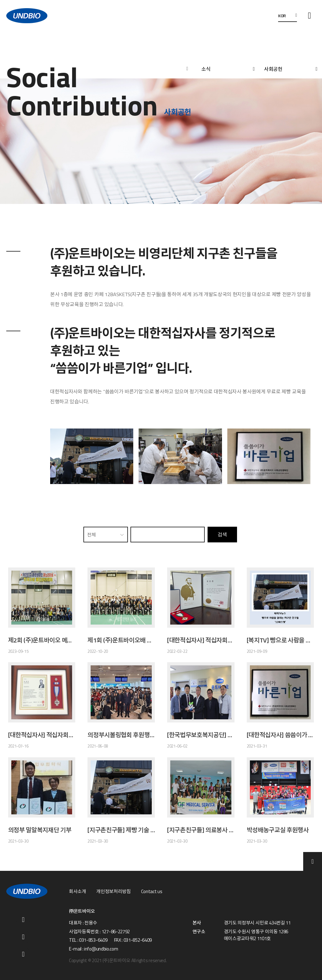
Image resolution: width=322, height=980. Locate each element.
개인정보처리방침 (113, 892)
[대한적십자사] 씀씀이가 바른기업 (280, 735)
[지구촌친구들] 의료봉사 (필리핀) (201, 830)
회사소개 (78, 892)
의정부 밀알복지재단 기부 (40, 830)
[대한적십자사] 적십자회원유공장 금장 (201, 640)
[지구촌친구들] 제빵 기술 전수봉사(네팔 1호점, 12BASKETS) (121, 830)
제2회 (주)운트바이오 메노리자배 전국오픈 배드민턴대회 (42, 640)
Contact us (152, 892)
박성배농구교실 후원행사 (278, 830)
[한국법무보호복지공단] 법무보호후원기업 (201, 735)
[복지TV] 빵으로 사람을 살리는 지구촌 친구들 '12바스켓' (280, 640)
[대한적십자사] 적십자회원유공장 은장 (42, 735)
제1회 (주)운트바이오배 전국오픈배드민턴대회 (121, 640)
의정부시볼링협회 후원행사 (121, 735)
